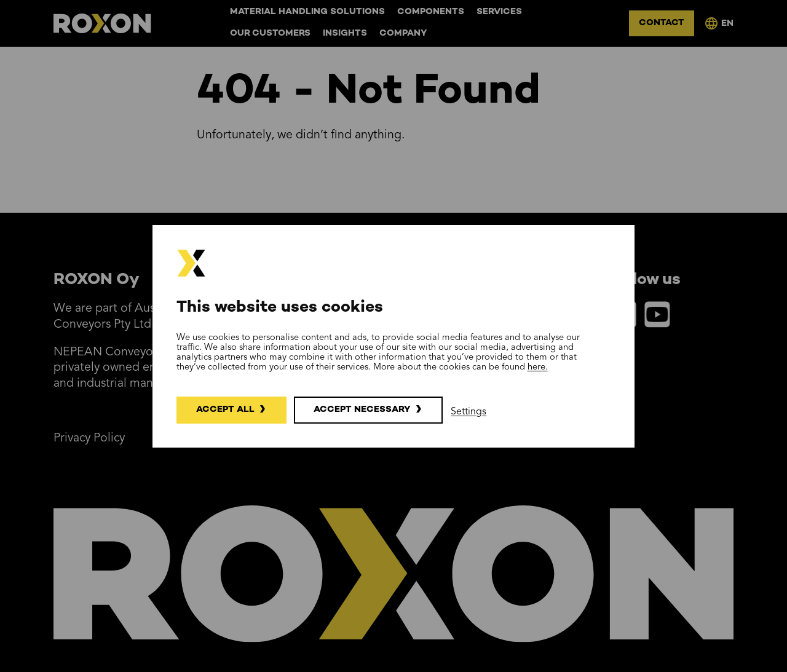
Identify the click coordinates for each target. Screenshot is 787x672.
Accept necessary (362, 410)
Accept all (225, 410)
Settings (469, 412)
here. (538, 367)
